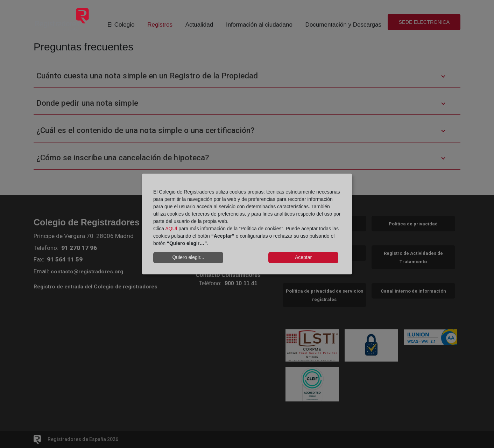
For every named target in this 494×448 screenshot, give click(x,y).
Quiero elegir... (188, 257)
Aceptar (303, 257)
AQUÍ (171, 229)
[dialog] (247, 224)
